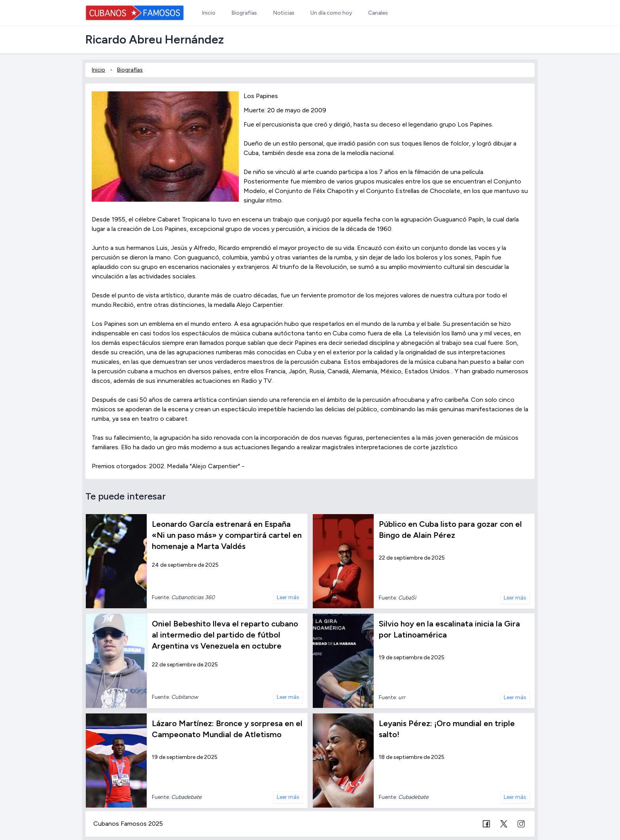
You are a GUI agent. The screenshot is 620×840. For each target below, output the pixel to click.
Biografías (130, 70)
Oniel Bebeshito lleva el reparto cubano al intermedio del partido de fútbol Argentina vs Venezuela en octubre (225, 635)
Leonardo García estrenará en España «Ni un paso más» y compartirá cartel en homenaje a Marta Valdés (227, 535)
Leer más (288, 597)
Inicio (98, 70)
